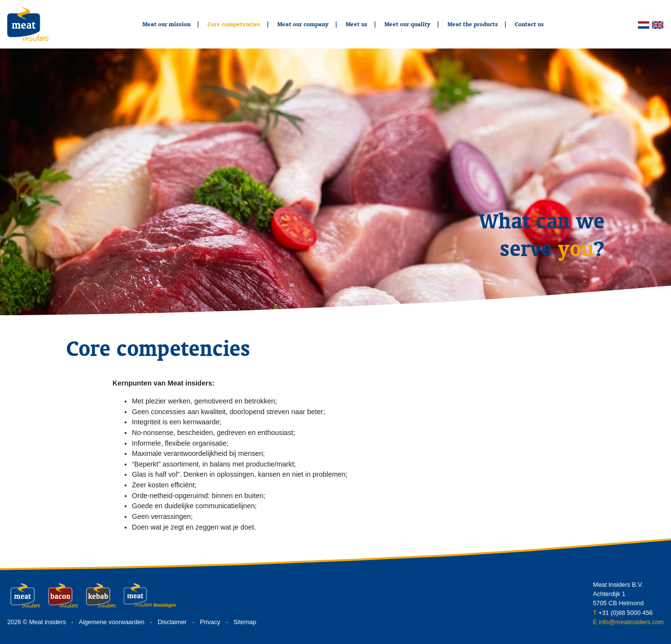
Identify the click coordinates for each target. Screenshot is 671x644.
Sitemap (245, 622)
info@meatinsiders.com (631, 622)
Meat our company (303, 24)
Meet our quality (407, 24)
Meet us (357, 24)
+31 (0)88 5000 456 (625, 613)
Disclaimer (172, 622)
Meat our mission (167, 24)
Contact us (529, 24)
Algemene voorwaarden (112, 622)
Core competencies (234, 24)
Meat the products (473, 24)
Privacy (210, 622)
